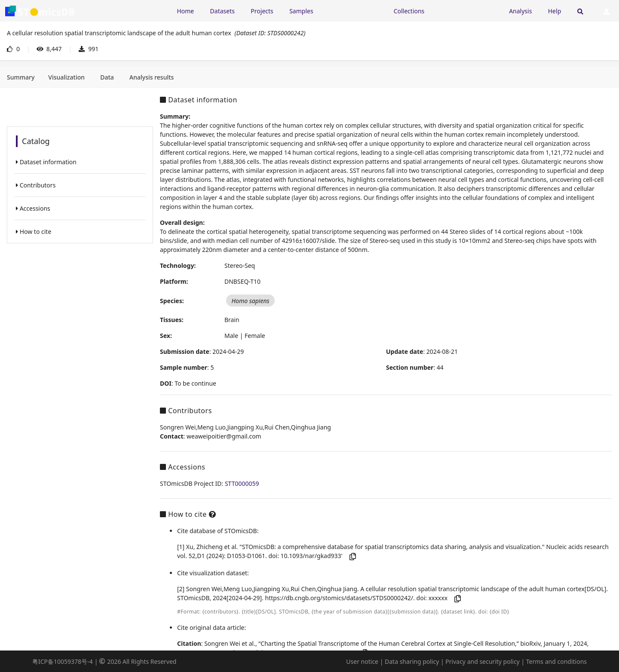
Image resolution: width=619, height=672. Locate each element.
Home (185, 11)
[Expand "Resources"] (353, 11)
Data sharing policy (412, 661)
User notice (362, 661)
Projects (262, 11)
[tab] (21, 77)
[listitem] (80, 162)
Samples (301, 11)
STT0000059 (242, 483)
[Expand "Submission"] (467, 11)
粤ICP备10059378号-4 (63, 661)
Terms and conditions (556, 661)
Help (555, 11)
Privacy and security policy (482, 661)
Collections (409, 11)
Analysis (520, 11)
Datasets (222, 11)
